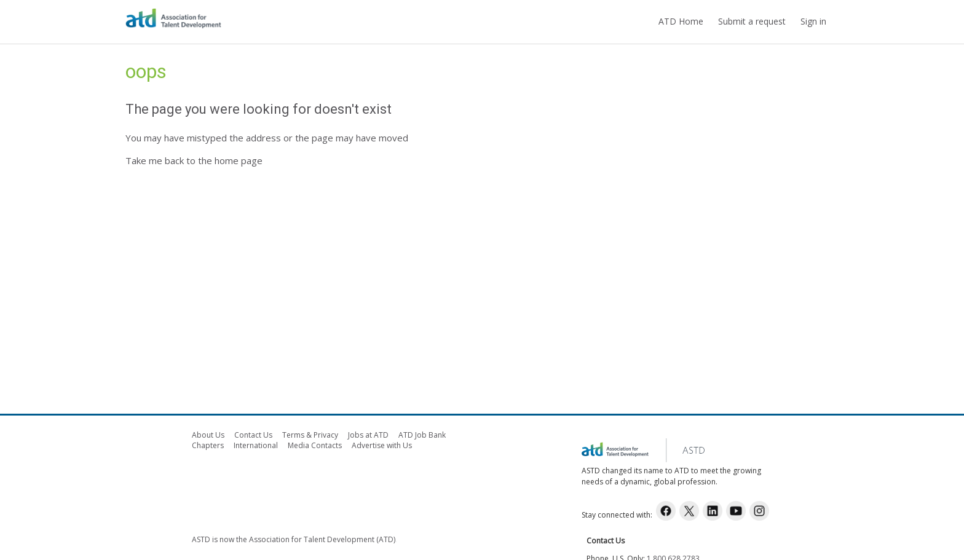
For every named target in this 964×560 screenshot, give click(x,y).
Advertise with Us (382, 445)
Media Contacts (315, 445)
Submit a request (752, 21)
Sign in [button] (813, 21)
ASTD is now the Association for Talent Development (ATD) (294, 539)
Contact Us (253, 435)
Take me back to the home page (194, 160)
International (256, 445)
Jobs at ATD (368, 435)
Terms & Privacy (310, 435)
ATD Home (681, 21)
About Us (208, 435)
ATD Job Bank (422, 435)
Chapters (208, 445)
